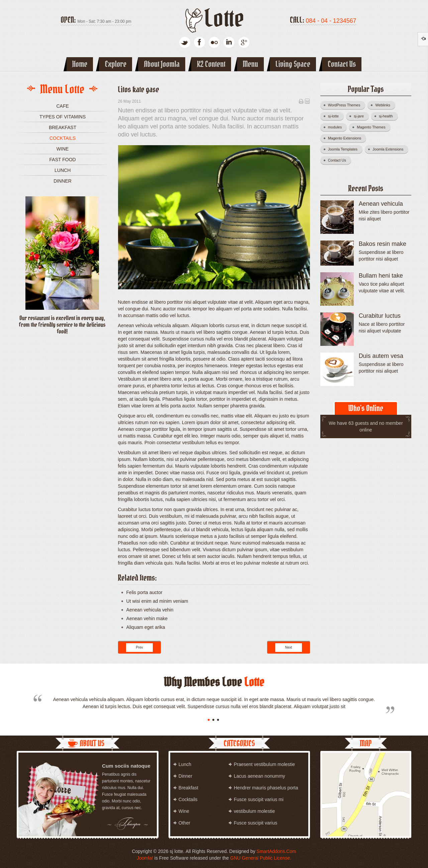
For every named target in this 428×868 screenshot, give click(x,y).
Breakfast (63, 127)
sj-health (388, 115)
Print (301, 101)
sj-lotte (336, 115)
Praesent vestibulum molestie (264, 764)
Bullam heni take (381, 276)
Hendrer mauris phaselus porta (266, 788)
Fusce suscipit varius (255, 823)
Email (307, 101)
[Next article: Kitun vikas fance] (289, 648)
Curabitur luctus (380, 316)
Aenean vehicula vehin (150, 610)
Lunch (63, 170)
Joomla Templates (345, 148)
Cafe (62, 106)
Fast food (63, 160)
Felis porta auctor (144, 592)
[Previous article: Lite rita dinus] (140, 648)
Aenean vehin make (147, 618)
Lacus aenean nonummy (259, 776)
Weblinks (385, 104)
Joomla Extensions (390, 148)
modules (338, 126)
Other (184, 823)
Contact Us (340, 159)
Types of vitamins (63, 117)
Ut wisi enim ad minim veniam (157, 601)
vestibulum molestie (254, 811)
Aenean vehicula (381, 204)
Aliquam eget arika (146, 627)
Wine (63, 149)
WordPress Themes (347, 104)
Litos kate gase (139, 89)
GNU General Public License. (261, 858)
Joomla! (145, 858)
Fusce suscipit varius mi (259, 799)
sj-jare (361, 115)
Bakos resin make (383, 244)
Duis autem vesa (381, 356)
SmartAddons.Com (276, 851)
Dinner (63, 181)
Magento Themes (373, 126)
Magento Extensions (347, 137)
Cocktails (63, 138)
